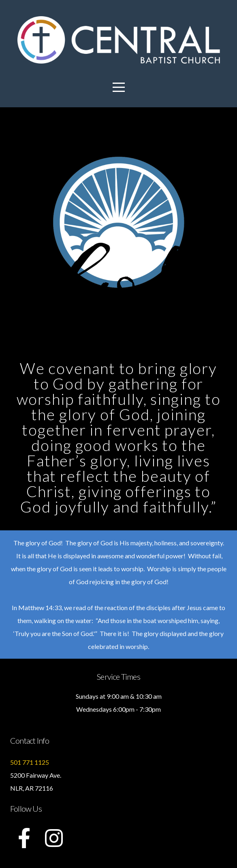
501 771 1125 (30, 762)
